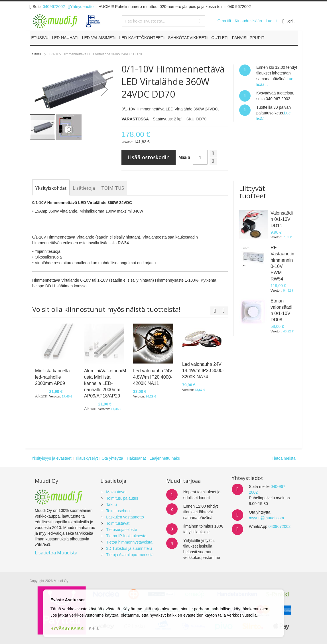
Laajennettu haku (165, 458)
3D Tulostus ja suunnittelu (129, 548)
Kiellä (94, 628)
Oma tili (224, 21)
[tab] (51, 188)
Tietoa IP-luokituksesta (126, 536)
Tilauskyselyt (87, 458)
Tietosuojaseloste (121, 530)
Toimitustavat (118, 523)
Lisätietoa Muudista (56, 553)
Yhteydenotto (81, 7)
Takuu (111, 504)
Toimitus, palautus (122, 498)
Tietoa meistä (284, 458)
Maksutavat (116, 492)
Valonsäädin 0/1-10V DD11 (282, 219)
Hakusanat (136, 458)
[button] (105, 89)
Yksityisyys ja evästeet (52, 458)
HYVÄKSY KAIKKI (68, 628)
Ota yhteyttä (112, 458)
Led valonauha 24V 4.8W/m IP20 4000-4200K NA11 (153, 377)
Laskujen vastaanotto (125, 517)
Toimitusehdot (118, 511)
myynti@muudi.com (266, 518)
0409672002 (54, 7)
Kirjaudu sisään (248, 21)
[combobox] (163, 21)
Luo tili (271, 21)
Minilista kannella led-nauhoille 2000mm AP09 (52, 377)
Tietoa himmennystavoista (129, 542)
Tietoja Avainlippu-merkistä (130, 555)
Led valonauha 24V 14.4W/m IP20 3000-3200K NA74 (203, 371)
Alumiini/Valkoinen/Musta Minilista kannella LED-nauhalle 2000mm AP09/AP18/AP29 (105, 383)
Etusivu (35, 54)
